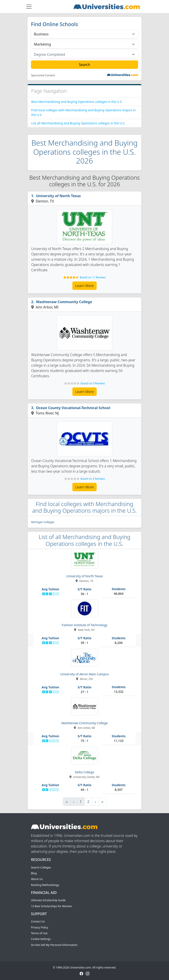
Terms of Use (39, 933)
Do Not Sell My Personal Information (54, 945)
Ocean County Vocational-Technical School (73, 408)
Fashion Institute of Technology (84, 625)
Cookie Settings (41, 939)
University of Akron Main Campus (84, 674)
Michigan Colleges (43, 522)
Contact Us (38, 921)
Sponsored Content (43, 75)
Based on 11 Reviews (93, 277)
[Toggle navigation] (29, 7)
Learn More (84, 286)
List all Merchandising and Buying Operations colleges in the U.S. (78, 123)
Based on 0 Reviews (93, 383)
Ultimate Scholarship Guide (48, 900)
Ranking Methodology (45, 885)
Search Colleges (41, 867)
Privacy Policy (39, 927)
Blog (34, 873)
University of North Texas (58, 196)
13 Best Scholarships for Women (52, 906)
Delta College (84, 772)
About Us (37, 879)
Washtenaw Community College (64, 302)
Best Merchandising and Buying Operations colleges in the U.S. (77, 102)
